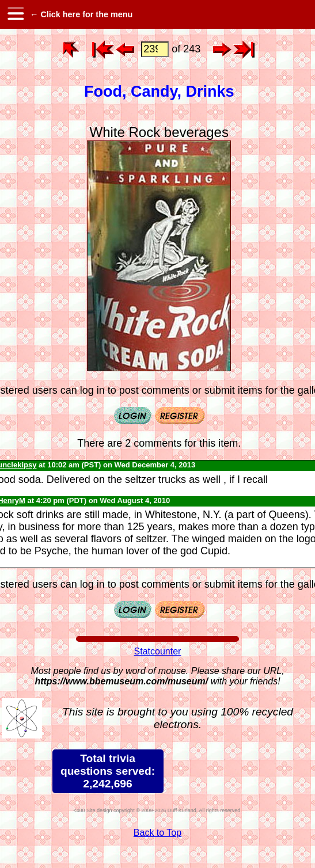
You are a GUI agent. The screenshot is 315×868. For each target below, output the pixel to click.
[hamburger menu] (15, 14)
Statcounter (158, 651)
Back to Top (157, 833)
